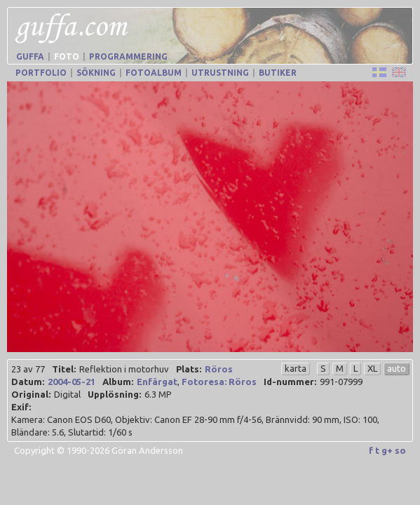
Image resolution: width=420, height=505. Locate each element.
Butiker (278, 73)
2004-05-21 (72, 382)
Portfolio (41, 73)
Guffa (30, 56)
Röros (219, 369)
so (400, 450)
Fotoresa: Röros (219, 382)
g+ (387, 450)
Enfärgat (157, 382)
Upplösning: (114, 394)
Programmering (128, 56)
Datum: (28, 382)
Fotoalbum (154, 73)
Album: (118, 382)
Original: (31, 394)
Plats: (189, 369)
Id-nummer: (290, 382)
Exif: (21, 407)
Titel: (64, 369)
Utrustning (220, 73)
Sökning (96, 73)
